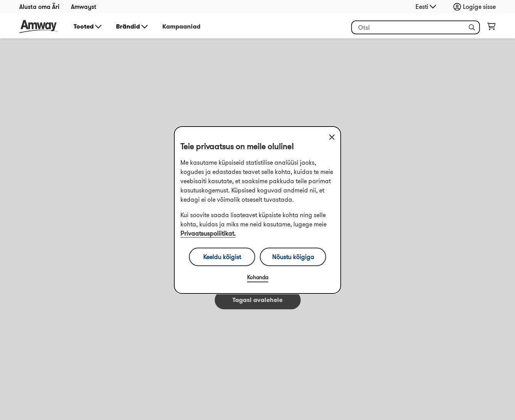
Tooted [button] (88, 27)
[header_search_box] (416, 27)
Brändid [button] (133, 27)
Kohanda (258, 277)
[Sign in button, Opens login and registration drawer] (476, 7)
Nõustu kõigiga (293, 257)
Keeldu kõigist (222, 257)
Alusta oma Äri (39, 7)
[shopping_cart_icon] (491, 28)
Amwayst (84, 7)
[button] (472, 27)
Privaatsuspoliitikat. (208, 233)
